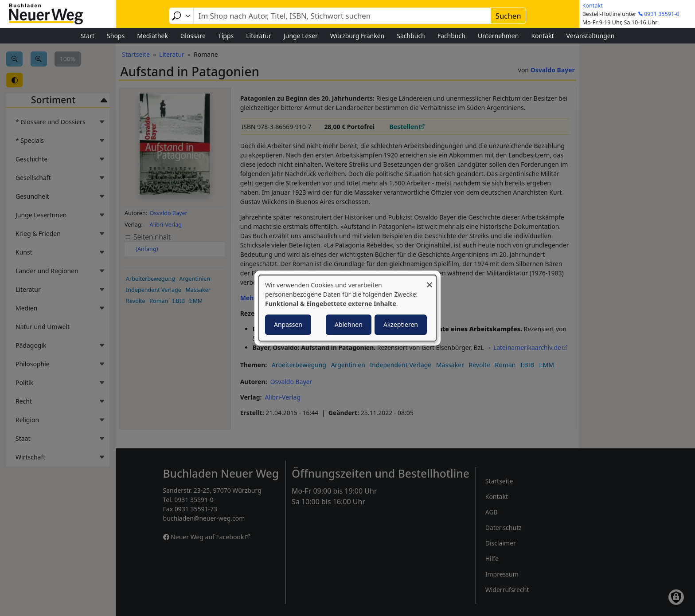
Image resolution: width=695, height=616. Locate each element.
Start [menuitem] (88, 36)
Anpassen (288, 324)
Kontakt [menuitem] (542, 36)
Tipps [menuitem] (226, 36)
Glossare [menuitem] (193, 36)
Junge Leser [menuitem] (301, 36)
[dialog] (347, 308)
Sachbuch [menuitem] (411, 36)
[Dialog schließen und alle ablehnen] (429, 281)
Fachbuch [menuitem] (451, 36)
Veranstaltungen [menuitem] (591, 36)
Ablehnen (349, 324)
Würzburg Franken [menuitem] (357, 36)
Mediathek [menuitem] (152, 36)
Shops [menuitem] (116, 36)
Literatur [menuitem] (259, 36)
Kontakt (593, 6)
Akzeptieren (401, 324)
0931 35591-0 (662, 14)
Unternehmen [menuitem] (498, 36)
